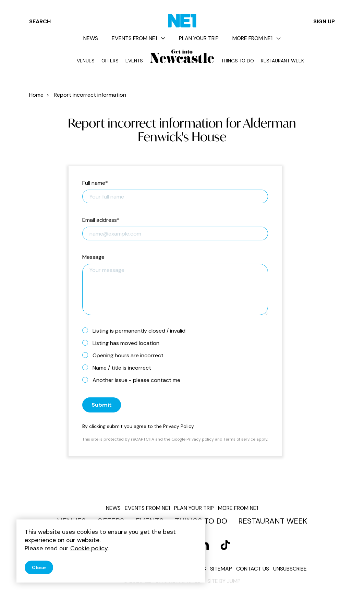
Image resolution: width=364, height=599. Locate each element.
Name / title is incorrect (119, 368)
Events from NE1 (138, 38)
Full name (95, 183)
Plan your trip (199, 38)
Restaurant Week (282, 61)
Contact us (253, 569)
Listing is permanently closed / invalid (137, 331)
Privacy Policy (179, 426)
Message (93, 257)
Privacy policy (200, 439)
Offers (110, 61)
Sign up (324, 21)
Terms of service (239, 439)
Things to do (238, 61)
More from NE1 (257, 38)
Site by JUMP (224, 581)
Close (39, 567)
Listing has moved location (124, 343)
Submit (102, 405)
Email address (101, 220)
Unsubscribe (290, 569)
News (91, 38)
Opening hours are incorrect (126, 355)
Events (134, 61)
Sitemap (221, 569)
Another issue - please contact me (134, 380)
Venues (86, 61)
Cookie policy (89, 548)
